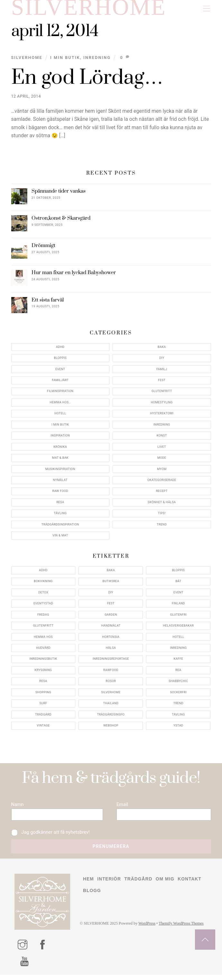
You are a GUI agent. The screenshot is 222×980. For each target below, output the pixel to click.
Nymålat (60, 483)
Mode (162, 461)
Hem (88, 885)
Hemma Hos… (60, 405)
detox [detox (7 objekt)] (43, 595)
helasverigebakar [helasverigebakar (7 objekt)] (179, 628)
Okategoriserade (162, 483)
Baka (162, 350)
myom (162, 472)
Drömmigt (43, 249)
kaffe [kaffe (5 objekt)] (179, 662)
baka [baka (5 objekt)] (111, 573)
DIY (162, 361)
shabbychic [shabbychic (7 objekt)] (178, 684)
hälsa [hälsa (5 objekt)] (111, 651)
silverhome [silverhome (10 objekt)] (111, 695)
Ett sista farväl (48, 303)
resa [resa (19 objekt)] (43, 684)
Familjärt (60, 383)
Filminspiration (60, 394)
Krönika (60, 450)
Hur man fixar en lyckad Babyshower (74, 276)
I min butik (65, 60)
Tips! (162, 516)
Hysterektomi (162, 416)
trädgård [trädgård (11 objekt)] (43, 717)
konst (162, 438)
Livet (162, 450)
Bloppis (60, 361)
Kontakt (192, 885)
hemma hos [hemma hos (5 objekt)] (43, 639)
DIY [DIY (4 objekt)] (111, 595)
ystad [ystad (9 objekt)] (178, 728)
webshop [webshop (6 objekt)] (111, 728)
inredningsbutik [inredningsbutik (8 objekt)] (43, 662)
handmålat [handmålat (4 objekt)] (111, 628)
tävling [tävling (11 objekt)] (178, 717)
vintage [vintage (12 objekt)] (43, 728)
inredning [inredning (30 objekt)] (178, 651)
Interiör (110, 885)
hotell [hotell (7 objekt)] (178, 639)
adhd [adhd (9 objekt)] (43, 573)
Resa (60, 505)
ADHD (60, 350)
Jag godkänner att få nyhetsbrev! (51, 837)
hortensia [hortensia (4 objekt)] (111, 639)
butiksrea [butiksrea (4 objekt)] (111, 584)
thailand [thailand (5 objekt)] (111, 706)
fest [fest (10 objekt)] (111, 606)
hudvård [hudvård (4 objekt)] (43, 651)
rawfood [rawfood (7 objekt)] (111, 673)
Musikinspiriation (60, 472)
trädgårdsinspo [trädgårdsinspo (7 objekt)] (111, 717)
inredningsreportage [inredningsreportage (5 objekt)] (111, 662)
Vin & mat (60, 538)
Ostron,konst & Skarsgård (61, 221)
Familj (162, 372)
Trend (162, 527)
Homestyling (162, 405)
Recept (162, 494)
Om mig (166, 885)
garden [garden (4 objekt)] (111, 617)
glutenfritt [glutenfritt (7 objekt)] (43, 628)
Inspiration (60, 438)
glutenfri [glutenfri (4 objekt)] (179, 617)
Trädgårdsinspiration (60, 527)
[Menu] (207, 9)
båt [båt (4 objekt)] (178, 584)
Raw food (60, 494)
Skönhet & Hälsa (162, 505)
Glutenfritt (162, 394)
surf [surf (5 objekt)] (43, 706)
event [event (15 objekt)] (178, 595)
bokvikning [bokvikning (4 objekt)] (43, 584)
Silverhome (27, 60)
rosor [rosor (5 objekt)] (111, 684)
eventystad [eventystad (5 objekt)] (43, 606)
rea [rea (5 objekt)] (178, 673)
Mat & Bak (60, 461)
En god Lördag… (87, 81)
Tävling (60, 516)
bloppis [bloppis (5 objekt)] (179, 573)
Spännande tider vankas (59, 194)
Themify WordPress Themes (184, 929)
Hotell (60, 416)
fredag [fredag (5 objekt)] (43, 617)
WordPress (149, 929)
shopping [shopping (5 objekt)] (43, 695)
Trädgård (139, 885)
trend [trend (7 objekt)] (178, 706)
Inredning (97, 60)
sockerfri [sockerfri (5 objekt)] (178, 695)
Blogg (92, 896)
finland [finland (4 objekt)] (178, 606)
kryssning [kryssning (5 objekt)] (43, 673)
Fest (162, 383)
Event (60, 372)
